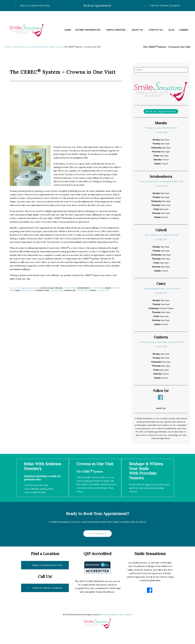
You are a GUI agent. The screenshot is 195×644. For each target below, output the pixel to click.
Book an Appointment (97, 6)
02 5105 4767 (27, 290)
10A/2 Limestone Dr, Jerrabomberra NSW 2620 (161, 181)
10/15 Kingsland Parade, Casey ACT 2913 (161, 289)
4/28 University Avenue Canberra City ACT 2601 (161, 342)
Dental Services (117, 30)
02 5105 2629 (56, 290)
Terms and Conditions (123, 615)
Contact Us (157, 30)
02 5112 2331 (103, 290)
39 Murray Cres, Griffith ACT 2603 (161, 128)
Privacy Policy (106, 615)
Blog (172, 30)
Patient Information (89, 30)
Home (68, 30)
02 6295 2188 (70, 288)
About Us (138, 30)
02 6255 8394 (97, 288)
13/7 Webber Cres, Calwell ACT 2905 (161, 235)
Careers (184, 30)
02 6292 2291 (161, 240)
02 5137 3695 (83, 290)
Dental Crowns (55, 47)
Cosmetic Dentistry (38, 47)
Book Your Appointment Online (25, 288)
